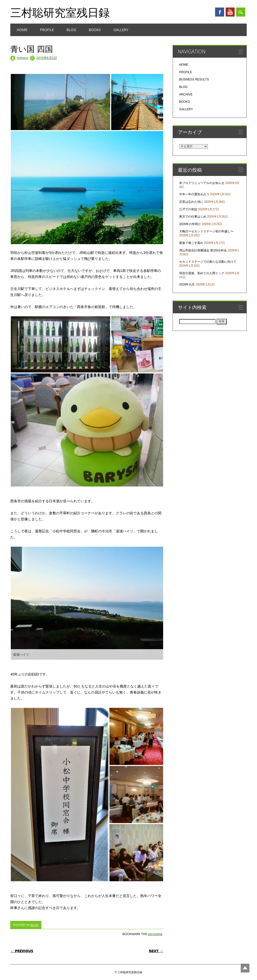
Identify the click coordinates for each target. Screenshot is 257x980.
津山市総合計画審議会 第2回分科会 (203, 250)
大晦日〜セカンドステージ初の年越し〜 (206, 231)
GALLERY (121, 30)
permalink (155, 934)
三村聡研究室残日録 (60, 12)
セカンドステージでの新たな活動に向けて (208, 262)
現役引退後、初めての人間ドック (202, 273)
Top (245, 968)
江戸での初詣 (188, 209)
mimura (22, 58)
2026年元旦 (187, 284)
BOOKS (95, 30)
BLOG (71, 30)
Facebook (220, 12)
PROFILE (47, 30)
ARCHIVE (186, 94)
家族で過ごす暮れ (191, 243)
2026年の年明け (190, 224)
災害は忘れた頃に (191, 202)
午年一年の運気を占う (194, 194)
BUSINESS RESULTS (194, 79)
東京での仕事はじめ (193, 217)
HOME (22, 30)
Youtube (230, 12)
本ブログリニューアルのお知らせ (202, 183)
